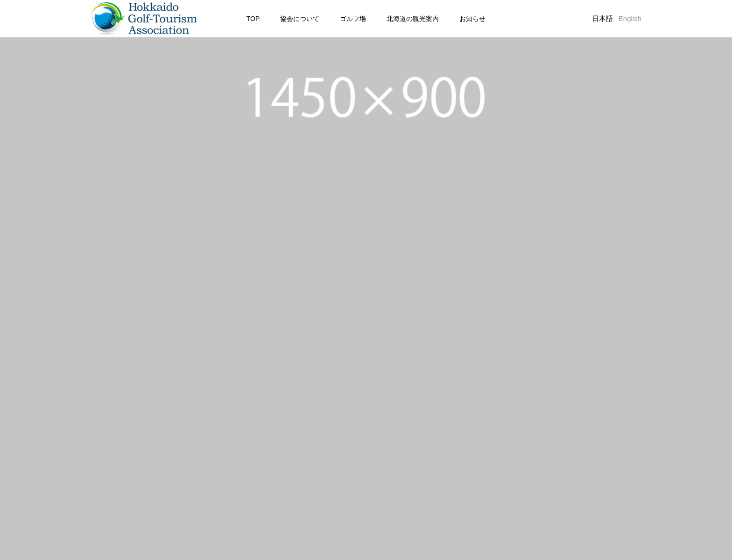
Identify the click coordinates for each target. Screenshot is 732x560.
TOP (253, 19)
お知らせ (472, 19)
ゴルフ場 (353, 19)
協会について (300, 19)
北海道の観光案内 (413, 19)
